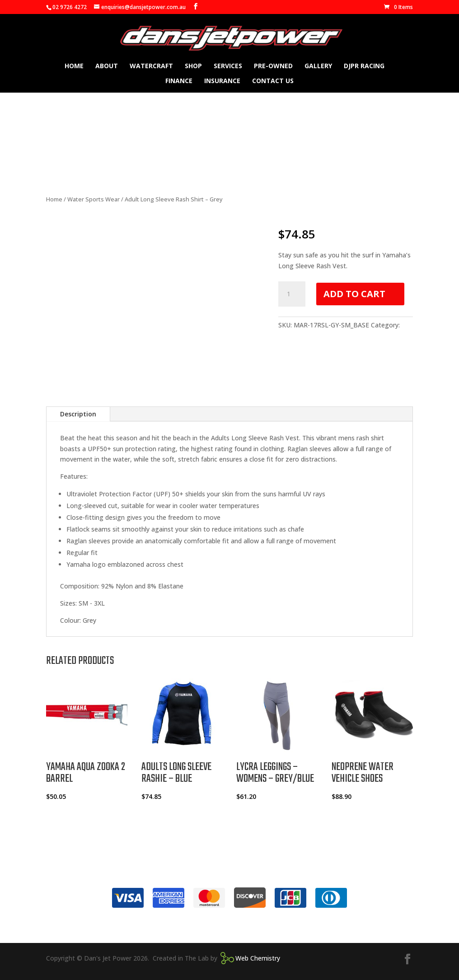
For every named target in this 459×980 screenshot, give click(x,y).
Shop (193, 66)
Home (74, 66)
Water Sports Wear (94, 199)
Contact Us (273, 81)
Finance (179, 81)
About (107, 66)
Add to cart (354, 294)
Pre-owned (273, 66)
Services (228, 66)
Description (78, 414)
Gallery (318, 66)
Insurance (222, 81)
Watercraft (151, 66)
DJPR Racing (364, 66)
